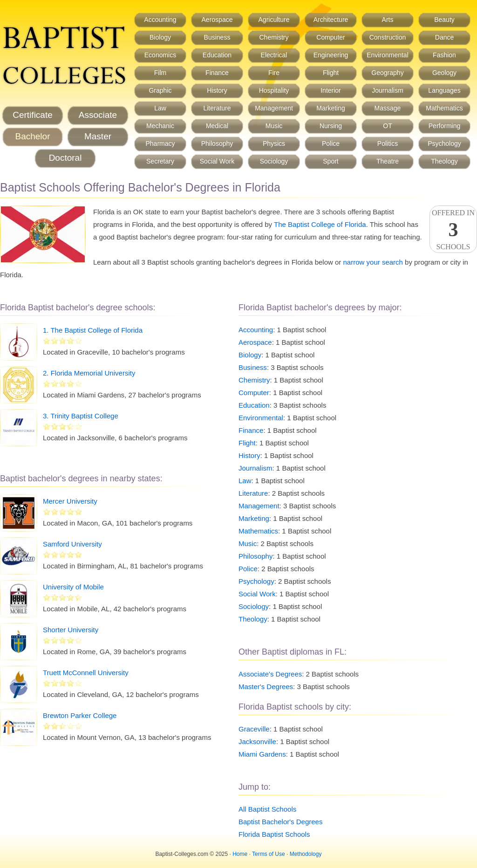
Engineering (331, 55)
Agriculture (274, 20)
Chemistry (274, 37)
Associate (98, 115)
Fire (274, 73)
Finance (217, 73)
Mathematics (444, 108)
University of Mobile (73, 587)
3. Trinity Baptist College (81, 416)
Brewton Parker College (80, 715)
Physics (274, 144)
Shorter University (71, 630)
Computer (330, 37)
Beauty (444, 20)
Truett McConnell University (86, 673)
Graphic (160, 90)
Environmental (388, 55)
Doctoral (65, 158)
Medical (217, 126)
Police (331, 144)
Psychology (444, 144)
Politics (388, 144)
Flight (331, 73)
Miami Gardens (262, 754)
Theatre (388, 161)
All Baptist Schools (267, 809)
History (217, 90)
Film (160, 73)
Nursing (331, 126)
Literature (217, 108)
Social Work (217, 161)
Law (160, 108)
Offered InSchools (453, 230)
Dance (444, 37)
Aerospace (217, 20)
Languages (444, 90)
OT (387, 126)
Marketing (330, 108)
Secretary (160, 161)
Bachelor (33, 136)
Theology (444, 161)
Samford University (72, 544)
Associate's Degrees (270, 674)
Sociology (274, 161)
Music (274, 126)
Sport (330, 161)
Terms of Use (269, 854)
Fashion (444, 55)
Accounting (160, 20)
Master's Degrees (266, 687)
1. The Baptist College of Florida (93, 330)
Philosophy (217, 144)
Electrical (274, 55)
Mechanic (160, 126)
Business (217, 37)
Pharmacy (160, 144)
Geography (387, 73)
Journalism (388, 90)
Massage (388, 108)
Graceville (254, 729)
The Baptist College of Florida (320, 224)
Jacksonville (257, 742)
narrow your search (373, 262)
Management (274, 108)
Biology (160, 37)
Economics (160, 55)
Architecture (331, 20)
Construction (388, 37)
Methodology (306, 854)
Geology (444, 73)
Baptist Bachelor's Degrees (280, 822)
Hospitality (274, 90)
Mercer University (70, 501)
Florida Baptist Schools (274, 834)
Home (240, 854)
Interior (331, 90)
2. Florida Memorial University (89, 373)
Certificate (33, 115)
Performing (444, 126)
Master (98, 136)
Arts (388, 20)
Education (217, 55)
